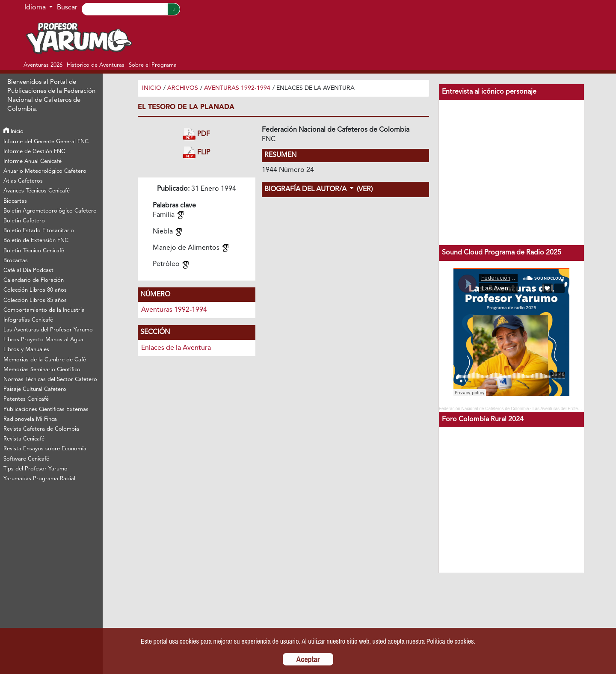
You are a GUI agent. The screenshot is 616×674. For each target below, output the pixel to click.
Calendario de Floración (34, 280)
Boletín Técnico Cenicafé (34, 251)
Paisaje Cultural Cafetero (35, 389)
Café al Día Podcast (28, 270)
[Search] (124, 9)
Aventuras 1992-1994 (237, 88)
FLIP (196, 153)
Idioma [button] (36, 8)
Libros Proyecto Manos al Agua (43, 340)
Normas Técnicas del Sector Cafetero (50, 380)
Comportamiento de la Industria (44, 310)
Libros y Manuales (26, 350)
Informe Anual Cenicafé (33, 161)
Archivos (183, 88)
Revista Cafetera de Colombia (41, 429)
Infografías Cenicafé (28, 320)
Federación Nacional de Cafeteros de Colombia (484, 409)
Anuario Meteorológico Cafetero (45, 171)
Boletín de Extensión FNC (36, 241)
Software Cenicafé (26, 459)
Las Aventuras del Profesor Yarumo (48, 330)
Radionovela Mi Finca (30, 419)
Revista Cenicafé (24, 439)
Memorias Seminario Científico (42, 370)
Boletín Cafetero (24, 221)
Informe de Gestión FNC (34, 152)
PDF (196, 135)
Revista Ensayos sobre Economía (45, 449)
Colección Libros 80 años (35, 290)
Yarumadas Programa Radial (39, 479)
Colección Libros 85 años (35, 300)
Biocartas (15, 201)
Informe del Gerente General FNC (46, 142)
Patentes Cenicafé (26, 399)
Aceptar (308, 659)
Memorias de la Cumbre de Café (45, 360)
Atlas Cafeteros (23, 181)
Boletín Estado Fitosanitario (39, 231)
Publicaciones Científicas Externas (46, 409)
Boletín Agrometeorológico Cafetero (50, 211)
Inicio (13, 132)
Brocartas (16, 261)
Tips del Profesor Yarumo (36, 469)
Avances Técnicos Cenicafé (37, 191)
